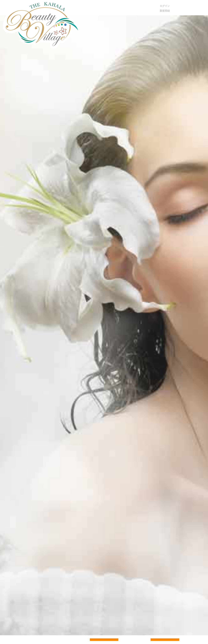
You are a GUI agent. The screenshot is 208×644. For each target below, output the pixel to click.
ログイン (165, 6)
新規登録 (165, 11)
